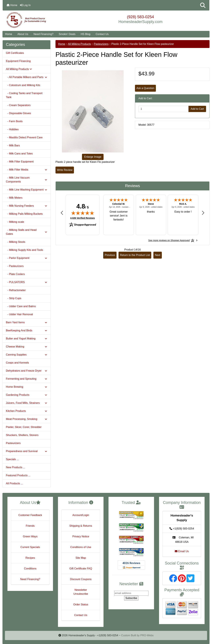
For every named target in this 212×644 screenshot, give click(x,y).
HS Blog (86, 34)
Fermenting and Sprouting (26, 379)
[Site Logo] (37, 20)
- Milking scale (15, 222)
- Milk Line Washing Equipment (26, 190)
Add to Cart (197, 109)
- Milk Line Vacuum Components (26, 180)
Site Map (81, 558)
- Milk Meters (14, 198)
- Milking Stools (16, 242)
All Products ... (14, 483)
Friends (30, 526)
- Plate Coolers (15, 274)
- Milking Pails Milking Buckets (24, 214)
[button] (203, 5)
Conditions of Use (81, 547)
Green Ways (30, 536)
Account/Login (81, 515)
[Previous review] (62, 213)
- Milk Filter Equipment (20, 162)
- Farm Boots (14, 121)
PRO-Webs (147, 635)
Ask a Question (145, 88)
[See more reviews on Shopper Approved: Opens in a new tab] (169, 240)
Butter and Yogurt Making (26, 339)
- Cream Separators (18, 105)
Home (12, 5)
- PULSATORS (26, 282)
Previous (110, 255)
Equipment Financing (18, 61)
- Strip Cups (14, 298)
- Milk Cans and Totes (19, 154)
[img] (83, 213)
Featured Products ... (18, 475)
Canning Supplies (26, 355)
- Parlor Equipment (26, 258)
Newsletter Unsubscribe (81, 592)
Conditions (30, 569)
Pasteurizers (13, 443)
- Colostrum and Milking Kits (23, 85)
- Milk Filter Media (26, 170)
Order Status (81, 604)
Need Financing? (44, 34)
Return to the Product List (135, 255)
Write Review (65, 170)
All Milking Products (79, 44)
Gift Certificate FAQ (81, 569)
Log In (25, 5)
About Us (23, 34)
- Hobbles (12, 129)
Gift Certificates (15, 53)
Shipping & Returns (81, 526)
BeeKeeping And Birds (26, 330)
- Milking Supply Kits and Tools (25, 250)
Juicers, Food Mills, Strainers (26, 403)
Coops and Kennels (17, 363)
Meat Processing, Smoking (26, 419)
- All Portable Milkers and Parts (26, 77)
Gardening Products (26, 395)
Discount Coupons (81, 579)
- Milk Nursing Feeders (26, 206)
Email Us (182, 551)
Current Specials (30, 547)
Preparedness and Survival (26, 451)
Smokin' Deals (67, 34)
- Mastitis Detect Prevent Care (24, 137)
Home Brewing (26, 387)
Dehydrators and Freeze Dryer (26, 371)
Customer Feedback (30, 515)
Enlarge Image (93, 157)
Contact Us (102, 34)
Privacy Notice (81, 536)
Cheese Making (26, 347)
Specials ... (12, 459)
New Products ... (16, 467)
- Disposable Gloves (18, 113)
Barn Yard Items (26, 322)
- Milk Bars (13, 145)
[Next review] (203, 213)
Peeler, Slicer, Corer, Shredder (24, 427)
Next (158, 255)
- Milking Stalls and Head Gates (26, 232)
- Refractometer (16, 290)
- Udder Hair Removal (19, 314)
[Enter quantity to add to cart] (164, 109)
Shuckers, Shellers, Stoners (22, 435)
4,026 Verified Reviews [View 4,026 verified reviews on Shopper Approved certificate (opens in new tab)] (83, 218)
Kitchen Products (26, 411)
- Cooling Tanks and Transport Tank (24, 95)
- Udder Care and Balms (21, 306)
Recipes (30, 558)
